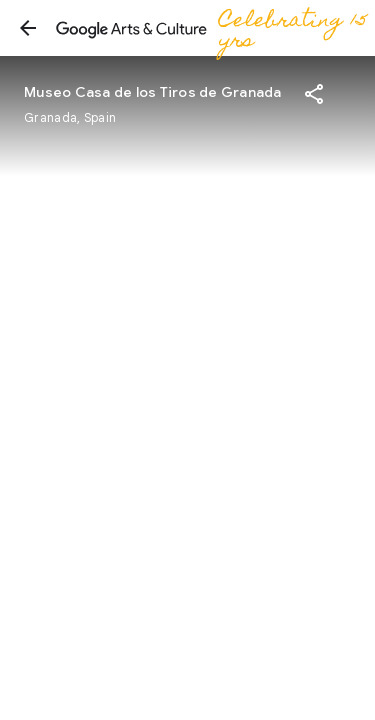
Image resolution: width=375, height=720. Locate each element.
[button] (28, 28)
